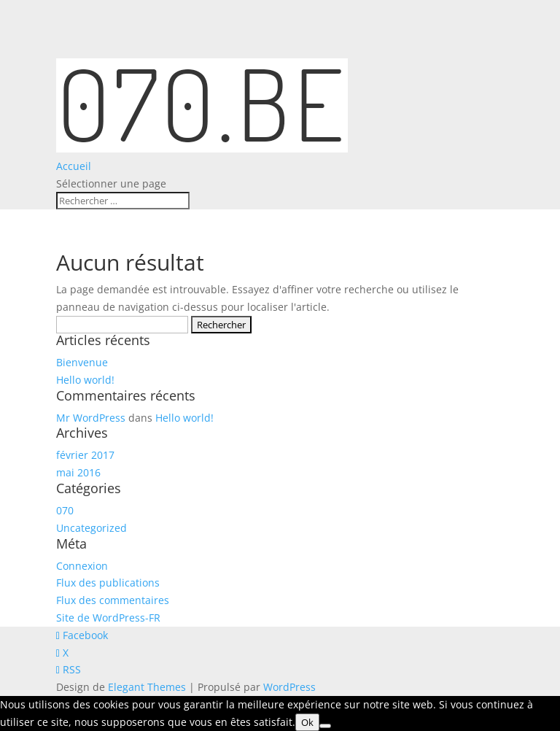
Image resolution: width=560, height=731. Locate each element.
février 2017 (85, 455)
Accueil (74, 166)
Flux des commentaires (113, 600)
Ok (307, 722)
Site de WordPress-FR (108, 618)
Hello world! (85, 380)
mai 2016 (78, 472)
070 (65, 510)
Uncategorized (92, 528)
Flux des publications (108, 583)
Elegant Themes (147, 687)
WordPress (289, 687)
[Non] (325, 726)
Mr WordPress (91, 418)
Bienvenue (82, 362)
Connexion (82, 566)
